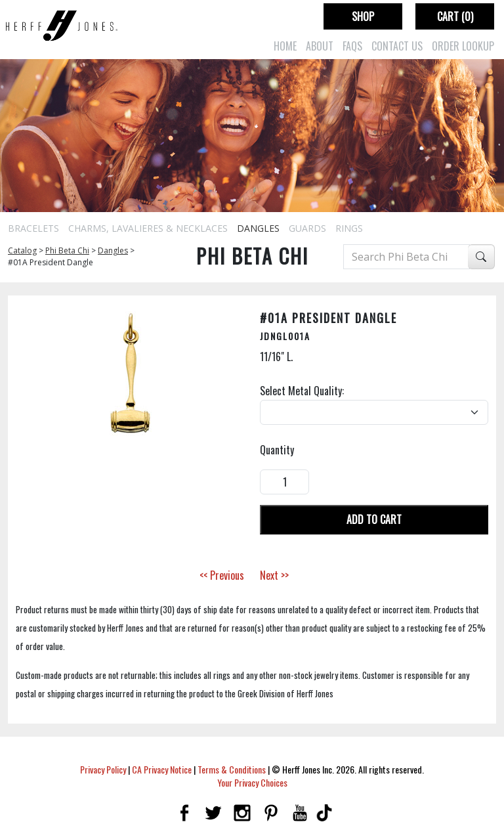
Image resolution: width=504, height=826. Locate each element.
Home (285, 46)
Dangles (258, 228)
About (320, 46)
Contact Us (397, 46)
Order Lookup (463, 46)
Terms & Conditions (232, 769)
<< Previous (222, 575)
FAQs (352, 46)
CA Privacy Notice (162, 769)
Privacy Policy (103, 769)
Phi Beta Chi (67, 250)
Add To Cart (374, 519)
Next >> (274, 575)
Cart (455, 16)
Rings (349, 228)
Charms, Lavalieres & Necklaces (148, 228)
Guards (307, 228)
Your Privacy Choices (252, 782)
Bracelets (33, 228)
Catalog (22, 250)
